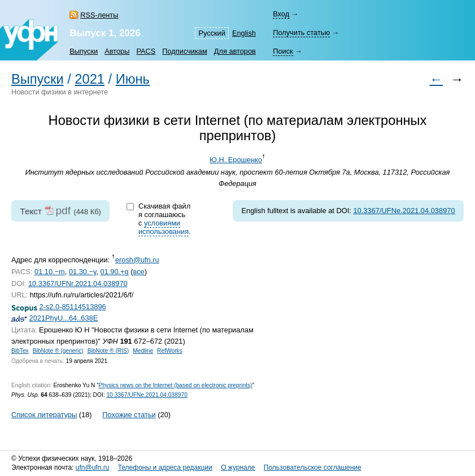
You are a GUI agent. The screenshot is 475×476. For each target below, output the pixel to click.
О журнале (238, 468)
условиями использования (164, 227)
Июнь (133, 79)
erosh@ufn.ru (137, 260)
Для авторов (235, 51)
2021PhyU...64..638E (64, 318)
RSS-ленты (99, 15)
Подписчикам (184, 51)
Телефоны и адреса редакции (165, 468)
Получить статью (301, 33)
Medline (143, 351)
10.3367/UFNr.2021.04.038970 (78, 284)
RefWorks (170, 351)
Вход (281, 14)
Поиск (283, 51)
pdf (63, 211)
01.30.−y (83, 272)
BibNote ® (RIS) (108, 351)
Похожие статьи (129, 415)
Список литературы (44, 415)
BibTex (20, 351)
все (139, 272)
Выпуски (84, 51)
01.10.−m (50, 272)
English (244, 33)
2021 (90, 79)
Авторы (117, 51)
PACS (146, 51)
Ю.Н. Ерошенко (236, 160)
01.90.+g (115, 272)
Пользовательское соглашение (313, 468)
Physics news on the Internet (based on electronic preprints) (176, 385)
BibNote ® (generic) (58, 351)
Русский (212, 33)
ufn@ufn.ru (93, 468)
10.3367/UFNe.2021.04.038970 (404, 211)
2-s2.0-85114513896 (73, 307)
